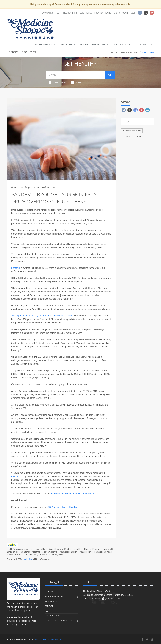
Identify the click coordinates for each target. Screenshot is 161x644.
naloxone (16, 477)
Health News (58, 82)
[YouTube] (152, 640)
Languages (47, 13)
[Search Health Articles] (75, 75)
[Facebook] (142, 640)
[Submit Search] (110, 75)
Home (114, 52)
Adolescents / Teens (132, 131)
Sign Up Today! (121, 13)
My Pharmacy (44, 44)
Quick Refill (86, 13)
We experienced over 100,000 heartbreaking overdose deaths (42, 316)
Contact (144, 44)
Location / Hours (103, 13)
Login (133, 13)
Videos (77, 82)
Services (67, 44)
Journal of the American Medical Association (72, 494)
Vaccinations (122, 44)
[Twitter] (147, 640)
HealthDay (27, 559)
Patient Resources (93, 44)
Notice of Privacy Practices (59, 621)
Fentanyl (16, 268)
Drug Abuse (140, 136)
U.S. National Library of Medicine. (63, 507)
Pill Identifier (70, 13)
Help (58, 13)
